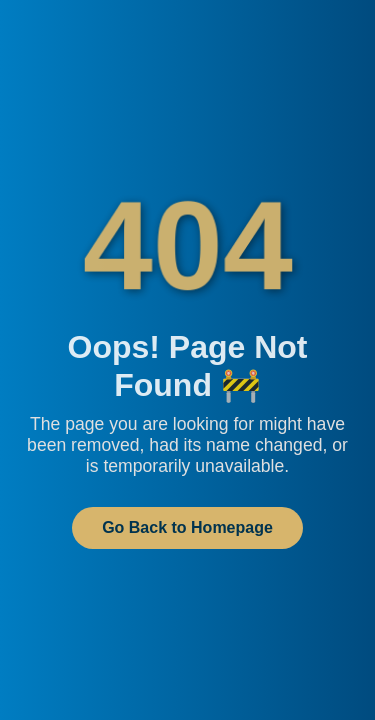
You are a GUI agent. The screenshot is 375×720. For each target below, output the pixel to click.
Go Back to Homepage (187, 527)
